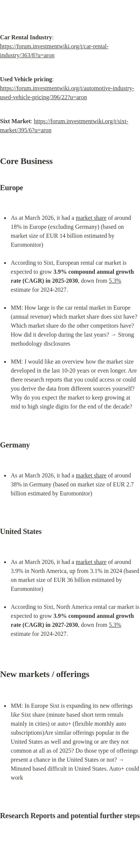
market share (91, 218)
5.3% (115, 281)
